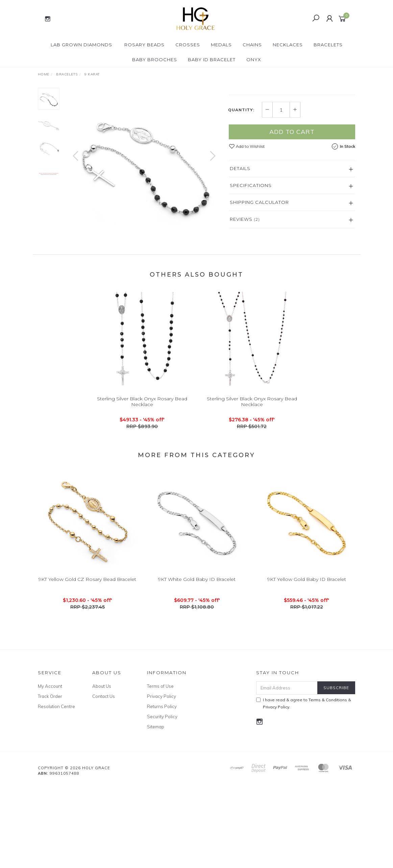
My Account (50, 767)
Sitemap (156, 808)
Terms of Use (160, 767)
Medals (221, 45)
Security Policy (162, 798)
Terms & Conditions (328, 781)
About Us (102, 767)
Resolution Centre (56, 788)
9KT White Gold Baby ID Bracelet (197, 668)
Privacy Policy (162, 778)
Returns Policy (162, 788)
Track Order (50, 778)
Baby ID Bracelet (212, 60)
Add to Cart (292, 216)
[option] (144, 163)
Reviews (245, 303)
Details (240, 252)
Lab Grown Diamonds (81, 45)
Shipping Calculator (259, 286)
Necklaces (288, 45)
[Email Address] (287, 769)
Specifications (251, 269)
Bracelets (328, 45)
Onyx (254, 60)
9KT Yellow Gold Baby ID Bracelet (307, 668)
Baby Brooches (155, 60)
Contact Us (104, 778)
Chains (252, 45)
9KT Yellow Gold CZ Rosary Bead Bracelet (87, 668)
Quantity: (241, 193)
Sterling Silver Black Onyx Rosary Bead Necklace (142, 491)
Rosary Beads (144, 45)
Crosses (188, 45)
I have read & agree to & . (304, 784)
